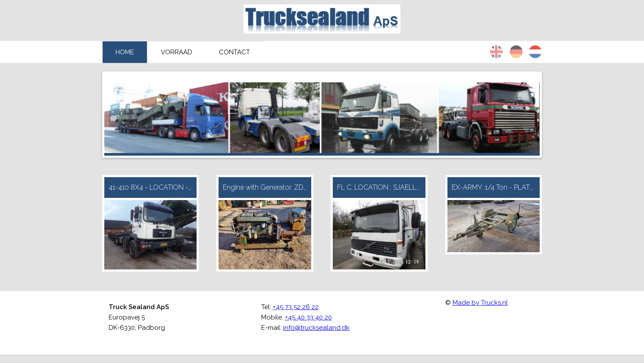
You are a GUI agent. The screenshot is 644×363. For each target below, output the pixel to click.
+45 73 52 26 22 (296, 307)
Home (125, 52)
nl (535, 52)
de (516, 52)
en (497, 52)
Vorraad (177, 52)
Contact (234, 52)
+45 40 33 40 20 (308, 317)
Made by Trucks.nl (480, 303)
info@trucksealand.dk (316, 328)
